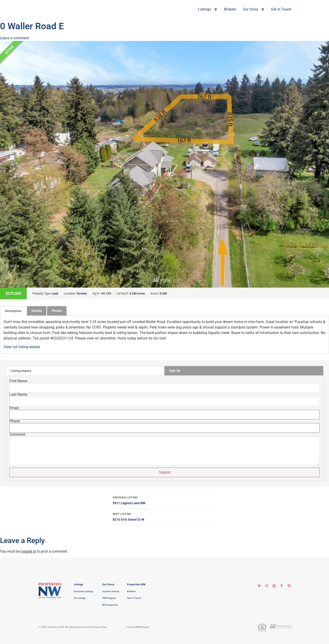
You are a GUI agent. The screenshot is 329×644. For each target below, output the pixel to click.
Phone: (15, 421)
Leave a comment (14, 38)
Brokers (230, 9)
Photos (57, 311)
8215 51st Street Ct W (164, 516)
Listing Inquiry (21, 371)
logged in (28, 551)
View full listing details (22, 347)
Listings (204, 9)
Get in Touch (281, 9)
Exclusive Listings (84, 591)
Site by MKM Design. (138, 627)
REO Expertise (110, 605)
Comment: (18, 435)
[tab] (13, 311)
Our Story (250, 9)
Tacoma (82, 293)
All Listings (80, 598)
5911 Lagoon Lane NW (164, 500)
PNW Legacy (109, 598)
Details (37, 311)
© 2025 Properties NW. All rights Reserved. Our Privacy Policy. (73, 627)
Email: (14, 408)
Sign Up (175, 371)
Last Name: (19, 395)
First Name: (19, 381)
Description (13, 311)
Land (55, 293)
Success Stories (111, 591)
